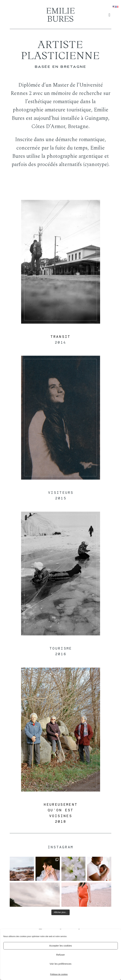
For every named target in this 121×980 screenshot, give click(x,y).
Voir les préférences (60, 964)
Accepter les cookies (61, 946)
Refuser (60, 955)
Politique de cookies (59, 974)
